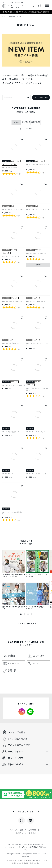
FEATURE (12, 16)
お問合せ (20, 833)
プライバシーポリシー (21, 847)
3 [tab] (28, 614)
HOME (4, 16)
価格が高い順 (35, 122)
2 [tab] (25, 614)
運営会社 (32, 833)
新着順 (16, 122)
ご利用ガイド (34, 830)
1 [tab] (21, 614)
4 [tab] (31, 614)
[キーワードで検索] (28, 98)
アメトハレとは (16, 830)
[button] (32, 5)
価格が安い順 (26, 122)
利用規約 (34, 847)
